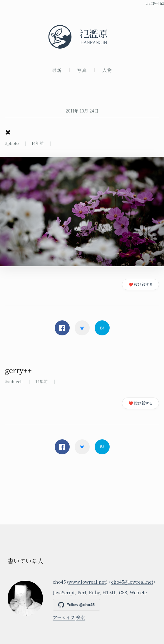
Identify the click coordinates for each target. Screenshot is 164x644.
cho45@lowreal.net (132, 582)
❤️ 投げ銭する (141, 284)
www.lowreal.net (87, 582)
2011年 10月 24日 (82, 111)
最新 (57, 70)
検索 (80, 617)
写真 (82, 70)
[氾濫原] (82, 37)
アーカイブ (64, 617)
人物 (107, 70)
